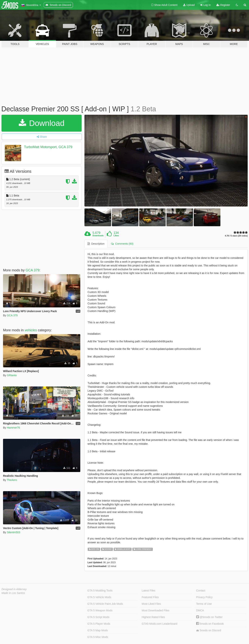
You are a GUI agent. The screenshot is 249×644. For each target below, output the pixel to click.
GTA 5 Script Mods (98, 617)
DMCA (200, 610)
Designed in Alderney (14, 589)
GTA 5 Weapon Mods (100, 610)
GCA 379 (32, 270)
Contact (201, 591)
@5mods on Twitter (209, 617)
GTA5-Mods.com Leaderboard (160, 624)
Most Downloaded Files (156, 610)
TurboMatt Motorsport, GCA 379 (48, 147)
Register (223, 5)
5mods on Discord (209, 630)
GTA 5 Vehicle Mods (99, 597)
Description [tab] (96, 244)
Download (42, 123)
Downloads (98, 236)
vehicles (31, 330)
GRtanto (12, 375)
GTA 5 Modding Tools (100, 591)
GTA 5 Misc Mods (98, 637)
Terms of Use (204, 604)
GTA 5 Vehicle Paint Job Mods (105, 604)
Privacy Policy (204, 597)
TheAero (12, 480)
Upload (189, 5)
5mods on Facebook (210, 624)
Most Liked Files (151, 604)
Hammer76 (13, 428)
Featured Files (150, 597)
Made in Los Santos (13, 593)
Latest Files (149, 591)
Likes (116, 236)
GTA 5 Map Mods (98, 630)
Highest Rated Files (153, 617)
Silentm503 (13, 532)
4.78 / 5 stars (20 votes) (236, 236)
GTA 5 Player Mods (99, 624)
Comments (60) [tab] (122, 244)
